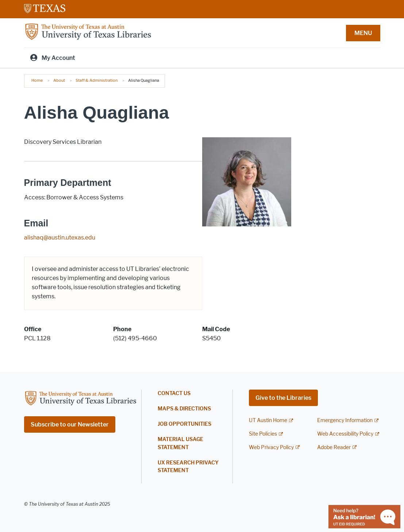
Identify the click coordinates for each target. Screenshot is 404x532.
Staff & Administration (97, 80)
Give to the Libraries (283, 398)
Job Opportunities (184, 424)
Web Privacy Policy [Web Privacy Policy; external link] (271, 447)
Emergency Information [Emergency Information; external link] (345, 420)
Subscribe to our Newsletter (70, 424)
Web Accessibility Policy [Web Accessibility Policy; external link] (345, 434)
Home (37, 80)
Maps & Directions (184, 409)
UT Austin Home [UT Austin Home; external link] (268, 420)
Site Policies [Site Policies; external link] (263, 434)
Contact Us (174, 393)
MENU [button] (363, 33)
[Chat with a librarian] (364, 516)
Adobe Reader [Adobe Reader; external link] (334, 447)
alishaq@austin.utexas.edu (60, 238)
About (59, 80)
